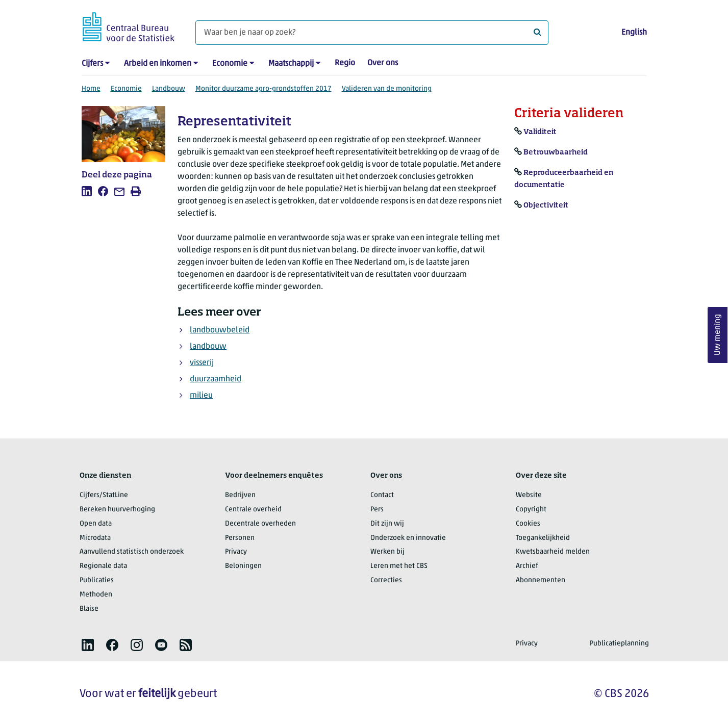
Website (529, 495)
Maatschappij (291, 64)
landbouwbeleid (220, 330)
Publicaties (97, 580)
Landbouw (169, 89)
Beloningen (243, 566)
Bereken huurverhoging (117, 510)
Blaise (89, 609)
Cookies (528, 524)
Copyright (531, 510)
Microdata (95, 538)
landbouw (208, 347)
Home (91, 89)
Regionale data (103, 566)
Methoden (96, 595)
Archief (527, 566)
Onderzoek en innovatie (408, 538)
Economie (230, 64)
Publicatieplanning (619, 644)
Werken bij (387, 552)
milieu (201, 396)
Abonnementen (541, 580)
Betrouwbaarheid (556, 152)
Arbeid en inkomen (158, 64)
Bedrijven (240, 495)
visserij (202, 363)
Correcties (386, 580)
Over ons (383, 63)
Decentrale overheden (260, 524)
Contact (382, 495)
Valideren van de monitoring (387, 89)
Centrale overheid (253, 510)
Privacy (236, 552)
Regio (345, 63)
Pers (377, 510)
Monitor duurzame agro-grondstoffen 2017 (263, 89)
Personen (240, 538)
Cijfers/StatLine (104, 495)
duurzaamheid (216, 379)
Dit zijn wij (387, 524)
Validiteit (540, 132)
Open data (96, 524)
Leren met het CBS (399, 566)
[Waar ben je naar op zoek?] (372, 33)
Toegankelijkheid (543, 538)
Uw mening (718, 335)
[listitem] (87, 191)
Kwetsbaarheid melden (553, 552)
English (634, 33)
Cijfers (92, 64)
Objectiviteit (546, 205)
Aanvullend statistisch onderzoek (132, 552)
